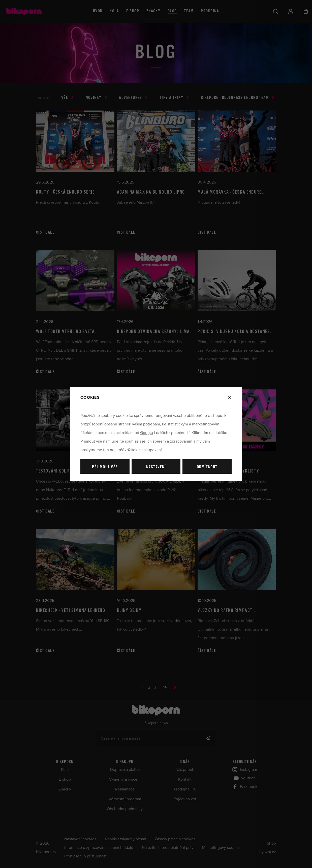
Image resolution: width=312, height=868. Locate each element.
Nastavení (156, 467)
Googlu (147, 433)
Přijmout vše (105, 467)
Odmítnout (207, 467)
